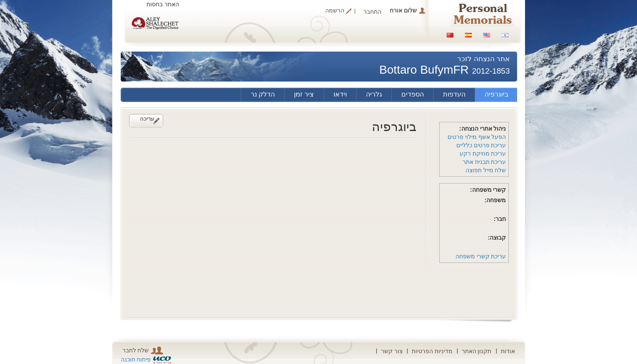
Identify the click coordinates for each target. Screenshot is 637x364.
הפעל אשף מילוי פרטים (477, 137)
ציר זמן (304, 94)
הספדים (413, 94)
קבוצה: (497, 238)
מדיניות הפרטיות (432, 351)
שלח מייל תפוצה (486, 170)
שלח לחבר (143, 350)
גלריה (374, 94)
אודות (508, 351)
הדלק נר (263, 94)
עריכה (147, 119)
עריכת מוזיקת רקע (483, 154)
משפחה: (495, 200)
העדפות (454, 94)
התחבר (372, 12)
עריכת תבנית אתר (484, 162)
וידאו (340, 94)
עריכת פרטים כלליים (481, 145)
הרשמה (335, 11)
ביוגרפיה (496, 94)
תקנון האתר (477, 351)
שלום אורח (403, 10)
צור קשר (392, 351)
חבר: (500, 219)
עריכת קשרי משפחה (481, 256)
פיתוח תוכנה (136, 359)
